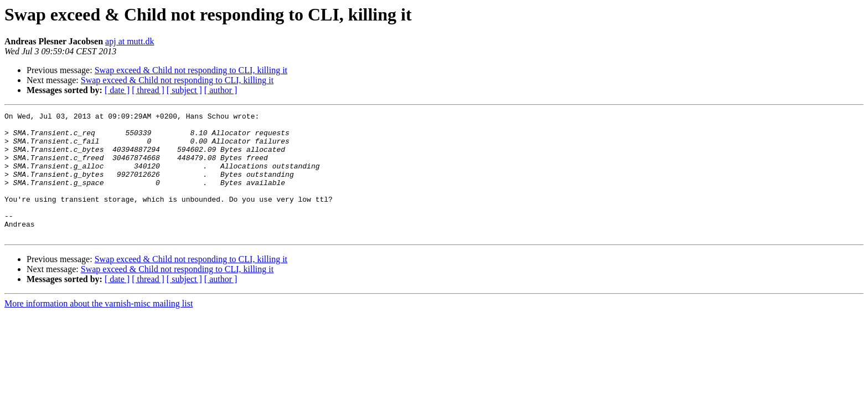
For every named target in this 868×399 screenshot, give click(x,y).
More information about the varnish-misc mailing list (99, 328)
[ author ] (221, 90)
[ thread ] (148, 90)
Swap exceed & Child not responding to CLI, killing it (191, 70)
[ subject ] (184, 90)
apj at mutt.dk (130, 41)
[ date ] (117, 90)
